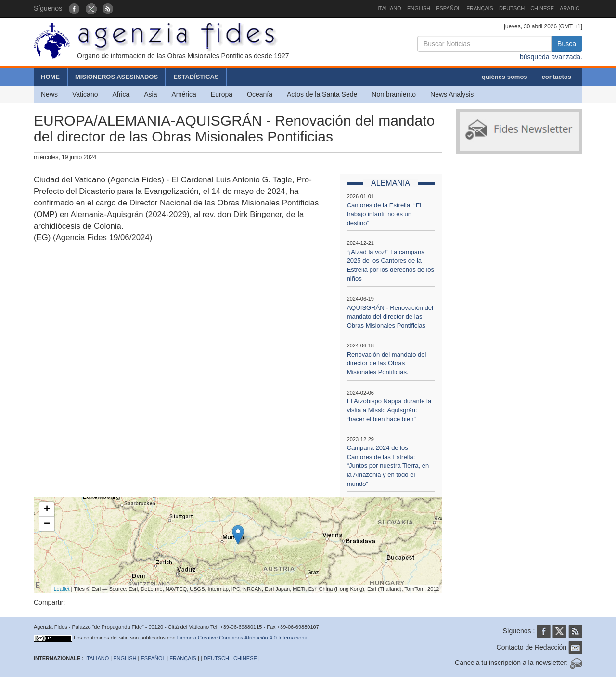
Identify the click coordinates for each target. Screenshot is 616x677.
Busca (567, 44)
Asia (150, 94)
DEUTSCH (512, 8)
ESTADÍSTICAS (196, 77)
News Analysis (452, 94)
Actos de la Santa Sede (322, 94)
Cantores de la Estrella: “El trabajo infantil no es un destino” (384, 214)
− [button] (47, 524)
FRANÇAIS (480, 8)
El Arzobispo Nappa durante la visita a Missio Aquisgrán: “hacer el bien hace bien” (389, 410)
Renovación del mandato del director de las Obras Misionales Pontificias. (387, 363)
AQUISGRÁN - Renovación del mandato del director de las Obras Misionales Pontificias (390, 317)
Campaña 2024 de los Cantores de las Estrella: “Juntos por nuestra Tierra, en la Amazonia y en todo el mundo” (388, 466)
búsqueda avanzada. (551, 57)
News (49, 94)
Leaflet (62, 589)
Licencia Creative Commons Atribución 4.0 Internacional (243, 638)
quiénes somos (505, 77)
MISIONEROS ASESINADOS (116, 77)
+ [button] (47, 510)
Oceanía (260, 94)
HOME (50, 77)
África (121, 94)
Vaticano (85, 94)
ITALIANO (390, 8)
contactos (557, 77)
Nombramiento (394, 94)
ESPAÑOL (448, 8)
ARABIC (570, 8)
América (184, 94)
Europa (222, 94)
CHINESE (542, 8)
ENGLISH (419, 8)
